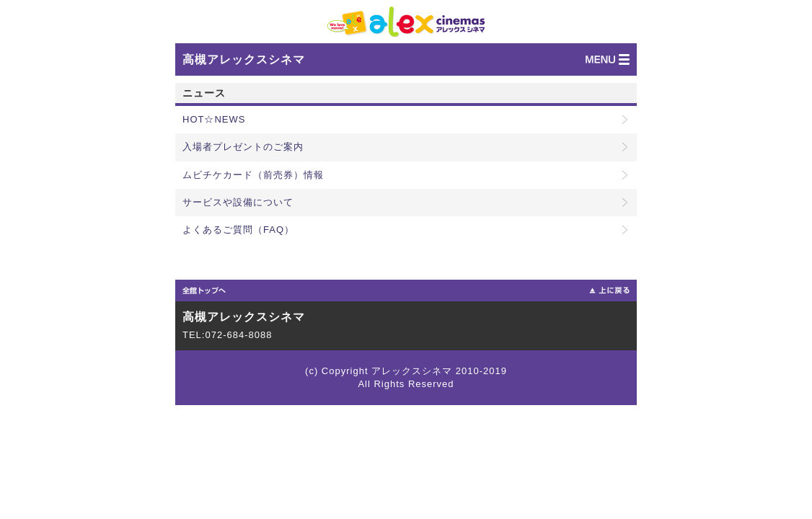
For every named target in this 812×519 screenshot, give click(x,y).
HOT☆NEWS (214, 119)
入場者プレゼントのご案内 (243, 147)
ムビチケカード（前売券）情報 (253, 175)
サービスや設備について (238, 202)
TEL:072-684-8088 (227, 335)
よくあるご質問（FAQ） (238, 230)
